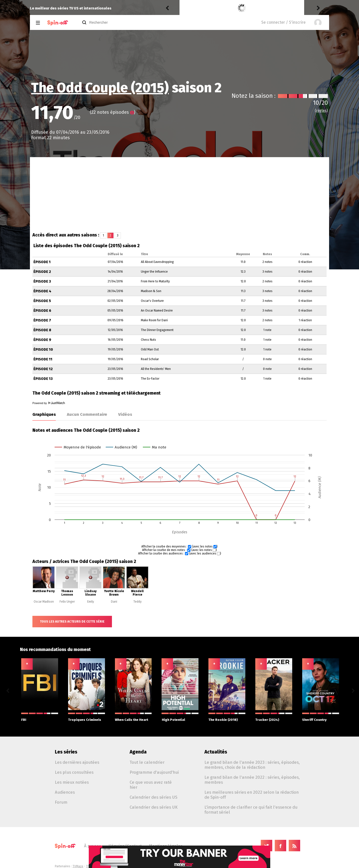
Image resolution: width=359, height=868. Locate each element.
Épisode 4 (42, 291)
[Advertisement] (179, 195)
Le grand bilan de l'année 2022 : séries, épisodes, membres (252, 780)
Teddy (137, 602)
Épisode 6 (42, 311)
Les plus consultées (74, 772)
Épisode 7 (42, 320)
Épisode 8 (42, 330)
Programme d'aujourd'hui (154, 772)
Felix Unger (67, 602)
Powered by (49, 403)
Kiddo (186, 8)
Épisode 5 (42, 301)
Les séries (66, 752)
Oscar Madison (44, 602)
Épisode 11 (43, 359)
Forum (61, 802)
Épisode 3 (42, 281)
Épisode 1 (42, 262)
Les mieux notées (72, 782)
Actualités (216, 752)
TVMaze (78, 866)
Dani (114, 602)
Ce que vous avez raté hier (151, 785)
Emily (91, 602)
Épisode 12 (43, 369)
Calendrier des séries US (153, 797)
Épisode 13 (43, 379)
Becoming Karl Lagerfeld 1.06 (236, 8)
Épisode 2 (42, 272)
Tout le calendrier (147, 762)
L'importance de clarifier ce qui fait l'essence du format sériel (251, 810)
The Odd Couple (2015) (100, 88)
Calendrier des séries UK (154, 807)
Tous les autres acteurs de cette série (72, 622)
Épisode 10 (43, 350)
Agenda (138, 752)
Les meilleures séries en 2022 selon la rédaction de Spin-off (252, 795)
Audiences (65, 792)
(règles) (321, 111)
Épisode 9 (42, 340)
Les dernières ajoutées (77, 762)
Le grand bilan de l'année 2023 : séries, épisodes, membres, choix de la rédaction (252, 765)
